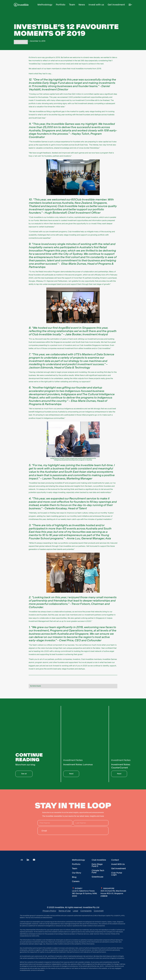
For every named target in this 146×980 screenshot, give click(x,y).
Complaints (86, 911)
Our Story (77, 873)
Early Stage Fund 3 (97, 865)
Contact (115, 860)
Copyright (99, 911)
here (51, 918)
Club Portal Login (117, 874)
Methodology (78, 860)
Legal (75, 911)
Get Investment (118, 868)
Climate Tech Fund (98, 871)
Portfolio (76, 864)
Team (75, 868)
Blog (74, 877)
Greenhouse (97, 877)
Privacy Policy (49, 911)
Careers (76, 881)
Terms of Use (65, 911)
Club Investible (99, 860)
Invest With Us (118, 864)
